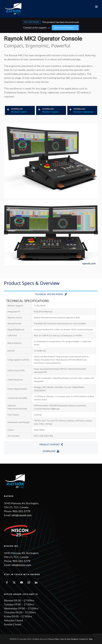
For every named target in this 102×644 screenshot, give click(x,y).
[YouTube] (22, 582)
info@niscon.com (21, 565)
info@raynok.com (22, 515)
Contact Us (84, 639)
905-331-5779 (21, 511)
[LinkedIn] (36, 582)
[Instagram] (29, 582)
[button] (6, 233)
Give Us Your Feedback (69, 639)
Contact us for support (35, 27)
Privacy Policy (54, 639)
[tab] (51, 294)
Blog (91, 639)
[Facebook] (7, 582)
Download (23, 111)
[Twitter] (14, 582)
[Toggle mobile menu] (97, 7)
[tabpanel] (51, 369)
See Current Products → (65, 28)
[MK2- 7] (51, 233)
